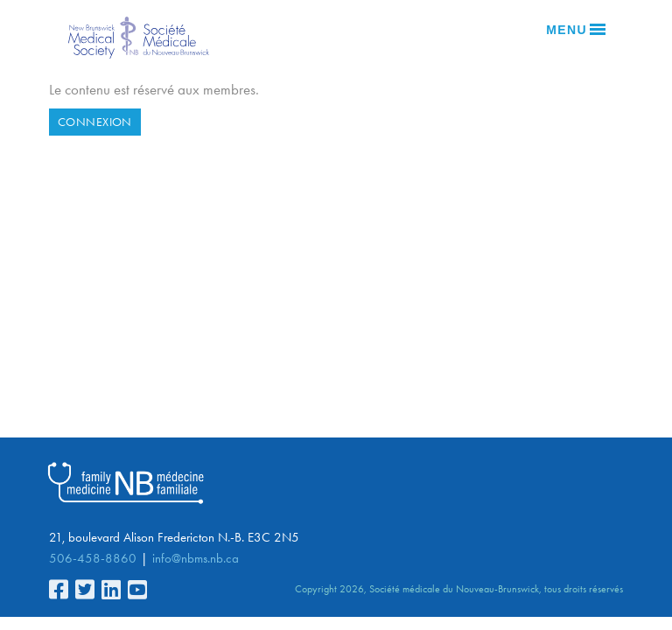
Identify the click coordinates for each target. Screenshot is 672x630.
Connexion (95, 122)
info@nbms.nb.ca (196, 558)
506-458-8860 (93, 558)
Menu (576, 30)
